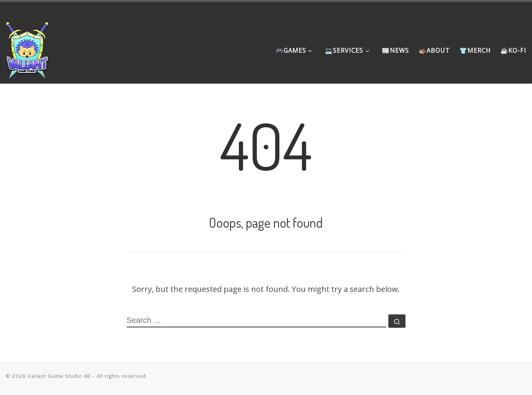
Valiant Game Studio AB (59, 376)
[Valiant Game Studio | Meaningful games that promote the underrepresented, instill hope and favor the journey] (27, 48)
